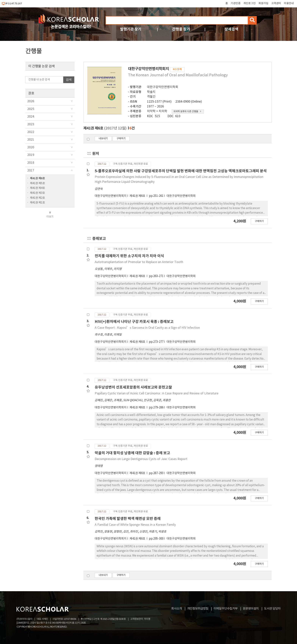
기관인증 (236, 3)
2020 (31, 147)
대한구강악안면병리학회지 (111, 196)
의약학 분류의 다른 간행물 (187, 112)
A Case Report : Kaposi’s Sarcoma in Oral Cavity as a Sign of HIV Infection (147, 328)
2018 (31, 163)
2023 (31, 124)
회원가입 (263, 3)
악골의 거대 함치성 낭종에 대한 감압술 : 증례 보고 (132, 453)
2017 (31, 171)
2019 (31, 155)
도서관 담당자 (272, 609)
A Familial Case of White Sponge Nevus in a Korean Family (135, 525)
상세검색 (231, 29)
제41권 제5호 (37, 183)
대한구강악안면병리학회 (163, 87)
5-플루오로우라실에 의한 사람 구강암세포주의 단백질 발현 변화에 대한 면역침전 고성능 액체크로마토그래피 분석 (181, 171)
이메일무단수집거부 (226, 609)
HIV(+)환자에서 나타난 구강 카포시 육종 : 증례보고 (134, 322)
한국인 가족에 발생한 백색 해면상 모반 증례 (128, 519)
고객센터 (276, 3)
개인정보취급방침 (198, 609)
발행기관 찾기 (131, 29)
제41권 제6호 (37, 178)
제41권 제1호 (37, 203)
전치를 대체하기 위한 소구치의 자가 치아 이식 (129, 256)
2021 (31, 140)
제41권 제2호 (37, 198)
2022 (31, 132)
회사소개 (177, 609)
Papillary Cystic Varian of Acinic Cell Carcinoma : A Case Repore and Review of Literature (157, 393)
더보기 (50, 215)
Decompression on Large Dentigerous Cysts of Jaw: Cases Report (141, 459)
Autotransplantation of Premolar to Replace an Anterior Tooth (139, 262)
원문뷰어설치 (251, 609)
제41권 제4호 (37, 188)
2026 (31, 101)
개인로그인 (250, 3)
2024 (31, 117)
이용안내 (289, 3)
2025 (31, 109)
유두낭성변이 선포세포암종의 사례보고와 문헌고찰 (133, 387)
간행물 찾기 (181, 29)
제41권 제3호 (37, 193)
